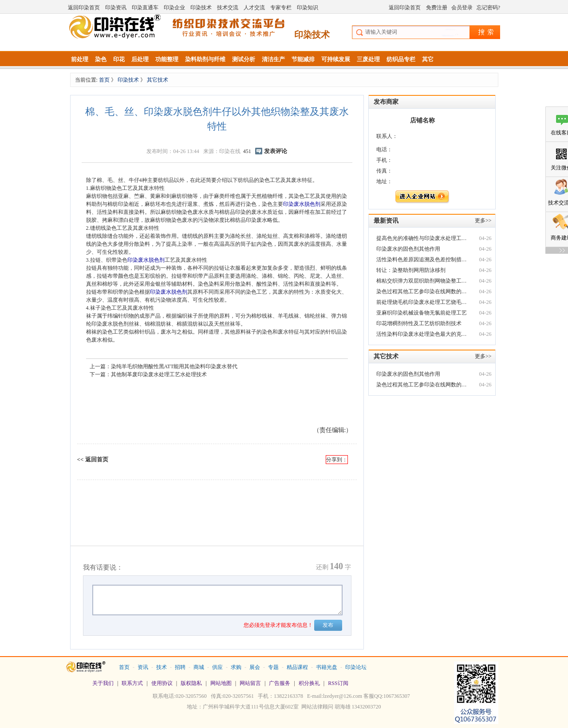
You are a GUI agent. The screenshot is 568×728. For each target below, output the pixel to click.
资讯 (143, 667)
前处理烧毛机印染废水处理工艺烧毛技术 (422, 302)
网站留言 (250, 683)
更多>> (483, 220)
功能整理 (167, 59)
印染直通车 (145, 8)
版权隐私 (191, 683)
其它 (428, 59)
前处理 (80, 59)
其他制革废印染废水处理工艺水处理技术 (159, 374)
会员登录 (462, 8)
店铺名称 (422, 120)
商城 (199, 667)
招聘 (180, 667)
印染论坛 (356, 667)
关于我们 (103, 683)
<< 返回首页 (93, 459)
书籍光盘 (327, 667)
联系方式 (132, 683)
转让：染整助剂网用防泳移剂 (411, 270)
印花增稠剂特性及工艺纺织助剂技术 (419, 323)
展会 (255, 667)
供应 (217, 667)
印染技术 (201, 8)
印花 (119, 59)
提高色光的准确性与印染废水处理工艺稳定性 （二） (422, 238)
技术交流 (228, 8)
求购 (236, 667)
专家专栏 (281, 8)
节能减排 (303, 59)
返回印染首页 (84, 8)
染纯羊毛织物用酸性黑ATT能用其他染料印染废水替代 (174, 366)
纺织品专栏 (401, 59)
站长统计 (284, 720)
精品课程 (297, 667)
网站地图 (221, 683)
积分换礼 (309, 683)
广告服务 (280, 683)
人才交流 (254, 8)
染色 (101, 59)
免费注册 (437, 8)
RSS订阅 (338, 683)
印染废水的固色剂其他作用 (408, 249)
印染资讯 (116, 8)
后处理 (140, 59)
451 (247, 151)
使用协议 (162, 683)
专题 (273, 667)
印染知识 (308, 8)
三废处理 (368, 59)
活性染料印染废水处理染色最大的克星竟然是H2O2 (422, 334)
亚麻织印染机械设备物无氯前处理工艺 (422, 313)
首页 (105, 80)
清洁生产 (273, 59)
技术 (162, 667)
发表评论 (276, 151)
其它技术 (158, 80)
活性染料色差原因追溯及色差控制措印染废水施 (422, 260)
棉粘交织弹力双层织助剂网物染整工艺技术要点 (422, 281)
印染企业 (174, 8)
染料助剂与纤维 (205, 59)
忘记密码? (488, 8)
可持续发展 (336, 59)
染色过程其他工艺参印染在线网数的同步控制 (422, 291)
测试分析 (244, 59)
